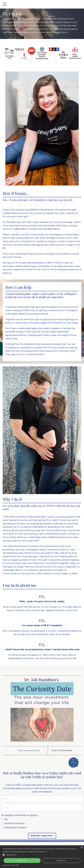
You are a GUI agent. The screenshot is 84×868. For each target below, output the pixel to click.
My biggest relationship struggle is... (20, 815)
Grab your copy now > (42, 836)
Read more (43, 852)
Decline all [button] (62, 860)
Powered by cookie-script (11, 865)
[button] (42, 855)
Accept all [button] (22, 860)
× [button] (82, 848)
